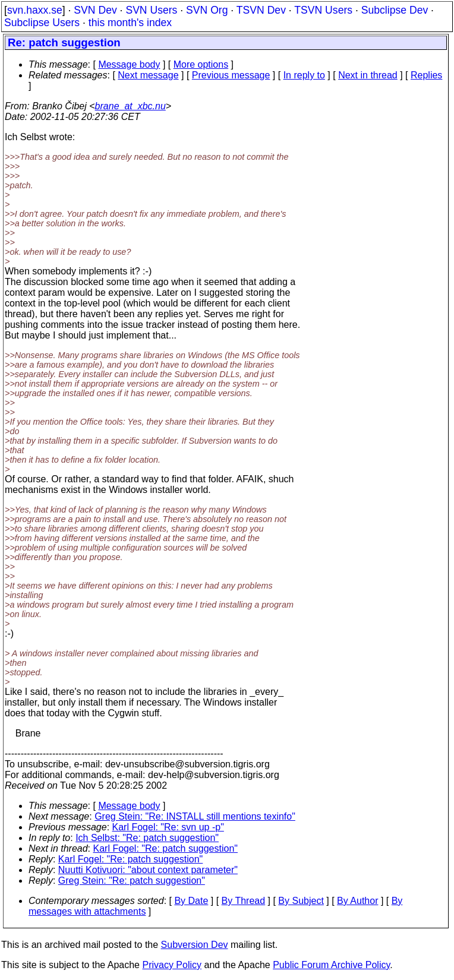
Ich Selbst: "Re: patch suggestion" (147, 838)
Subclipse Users (42, 23)
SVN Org (207, 10)
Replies (426, 75)
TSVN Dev (261, 10)
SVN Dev (95, 10)
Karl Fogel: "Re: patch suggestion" (166, 848)
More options (201, 64)
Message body (129, 64)
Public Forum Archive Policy (331, 965)
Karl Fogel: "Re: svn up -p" (168, 827)
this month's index (130, 23)
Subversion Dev (195, 945)
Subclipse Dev (395, 10)
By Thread (244, 901)
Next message (148, 75)
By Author (357, 901)
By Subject (301, 901)
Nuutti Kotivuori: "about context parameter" (148, 870)
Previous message (231, 75)
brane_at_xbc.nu (130, 106)
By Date (191, 901)
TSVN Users (323, 10)
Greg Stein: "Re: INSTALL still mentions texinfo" (195, 816)
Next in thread (368, 75)
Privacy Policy (172, 965)
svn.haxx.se (35, 10)
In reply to (304, 75)
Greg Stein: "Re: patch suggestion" (132, 881)
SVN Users (151, 10)
